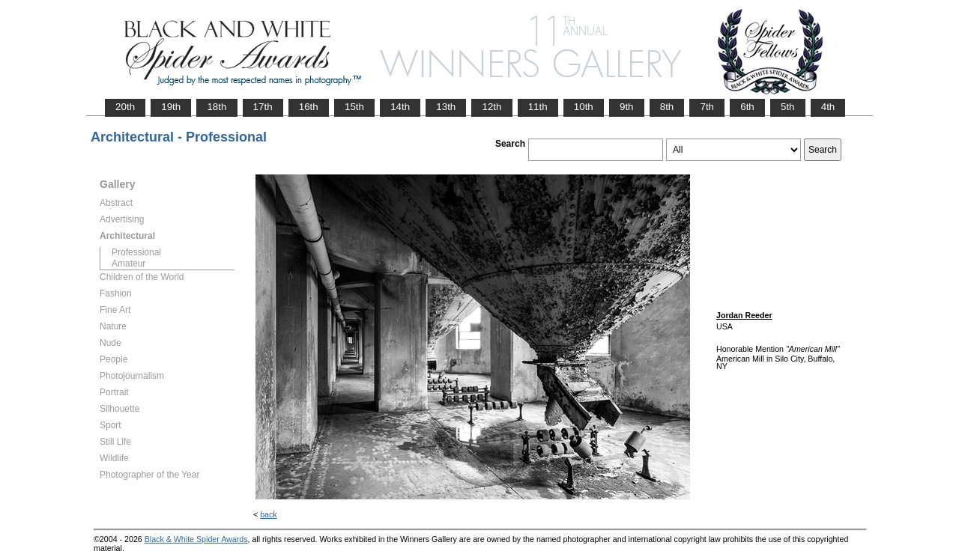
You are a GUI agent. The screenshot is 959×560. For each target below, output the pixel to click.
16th (309, 107)
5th (788, 107)
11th (538, 107)
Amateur (128, 264)
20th (125, 107)
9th (627, 107)
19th (171, 107)
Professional (136, 252)
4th (828, 107)
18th (217, 107)
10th (584, 107)
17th (263, 107)
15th (354, 107)
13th (446, 107)
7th (707, 107)
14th (400, 107)
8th (667, 107)
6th (747, 107)
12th (491, 107)
